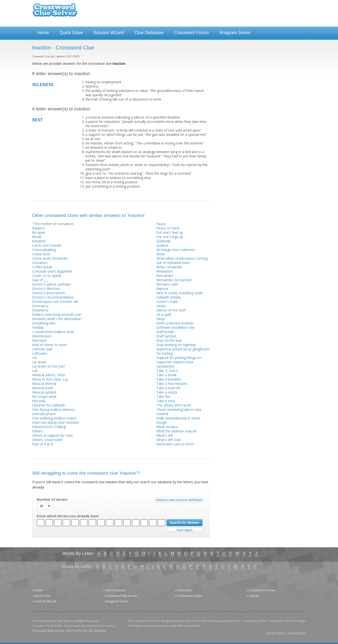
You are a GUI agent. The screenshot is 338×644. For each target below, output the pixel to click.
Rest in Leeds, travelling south (180, 293)
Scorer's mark (167, 301)
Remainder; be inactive (174, 280)
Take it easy (166, 401)
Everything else (44, 323)
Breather (39, 241)
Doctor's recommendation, (53, 297)
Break (37, 237)
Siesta (161, 306)
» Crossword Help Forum (120, 596)
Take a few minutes (172, 384)
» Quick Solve (41, 596)
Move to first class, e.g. (50, 379)
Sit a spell (164, 314)
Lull (35, 371)
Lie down (39, 362)
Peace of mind (168, 228)
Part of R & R (43, 444)
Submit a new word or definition (180, 501)
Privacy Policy (276, 633)
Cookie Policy (297, 633)
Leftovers (40, 353)
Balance (38, 228)
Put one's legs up (170, 237)
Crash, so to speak (47, 276)
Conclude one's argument (52, 271)
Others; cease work (47, 440)
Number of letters (52, 500)
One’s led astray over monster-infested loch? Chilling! (56, 425)
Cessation (40, 263)
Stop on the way (169, 340)
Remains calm (167, 284)
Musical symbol (44, 392)
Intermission (42, 336)
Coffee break (42, 267)
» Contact (253, 596)
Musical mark (43, 388)
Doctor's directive (46, 289)
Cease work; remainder (50, 258)
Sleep (161, 319)
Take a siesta (167, 392)
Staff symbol (166, 336)
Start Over (184, 530)
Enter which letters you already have (68, 516)
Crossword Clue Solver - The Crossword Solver (55, 12)
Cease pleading (44, 250)
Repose (162, 289)
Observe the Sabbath (49, 405)
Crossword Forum (192, 33)
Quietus (162, 245)
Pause (161, 224)
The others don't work (174, 405)
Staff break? (166, 332)
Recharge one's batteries (176, 250)
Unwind (162, 414)
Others (37, 431)
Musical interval (44, 384)
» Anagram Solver (116, 601)
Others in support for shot (52, 435)
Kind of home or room (50, 345)
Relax (161, 254)
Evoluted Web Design (50, 631)
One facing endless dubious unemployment (54, 412)
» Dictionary (183, 590)
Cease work (41, 254)
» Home (37, 590)
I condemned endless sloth (53, 332)
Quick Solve (71, 33)
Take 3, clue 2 (167, 371)
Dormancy (40, 306)
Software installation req (175, 327)
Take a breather (169, 379)
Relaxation (165, 271)
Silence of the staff (171, 310)
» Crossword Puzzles (261, 590)
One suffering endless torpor (54, 418)
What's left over (169, 440)
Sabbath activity (169, 297)
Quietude (163, 241)
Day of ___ (40, 280)
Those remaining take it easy (179, 409)
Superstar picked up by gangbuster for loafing (183, 351)
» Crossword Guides (189, 596)
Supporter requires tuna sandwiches (175, 364)
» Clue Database (115, 590)
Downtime (40, 310)
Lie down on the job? (49, 366)
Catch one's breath (47, 245)
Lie (34, 358)
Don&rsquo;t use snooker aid (55, 301)
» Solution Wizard (44, 601)
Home (43, 33)
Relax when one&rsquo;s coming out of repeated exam (182, 260)
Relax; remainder (169, 267)
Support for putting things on (179, 358)
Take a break (166, 375)
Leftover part (42, 349)
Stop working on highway (176, 345)
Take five (163, 397)
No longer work (44, 397)
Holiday (38, 327)
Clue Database (149, 33)
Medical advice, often (49, 375)
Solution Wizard (109, 33)
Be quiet (39, 232)
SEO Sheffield (97, 631)
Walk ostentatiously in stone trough (178, 420)
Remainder (165, 276)
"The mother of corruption (53, 224)
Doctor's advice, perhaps (52, 284)
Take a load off (168, 388)
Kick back (39, 340)
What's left (165, 435)
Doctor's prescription (49, 293)
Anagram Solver (235, 33)
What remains (167, 427)
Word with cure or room (175, 444)
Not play (39, 401)
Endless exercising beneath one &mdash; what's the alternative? (57, 317)
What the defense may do (177, 431)
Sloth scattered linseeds (175, 323)
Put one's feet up (170, 232)
